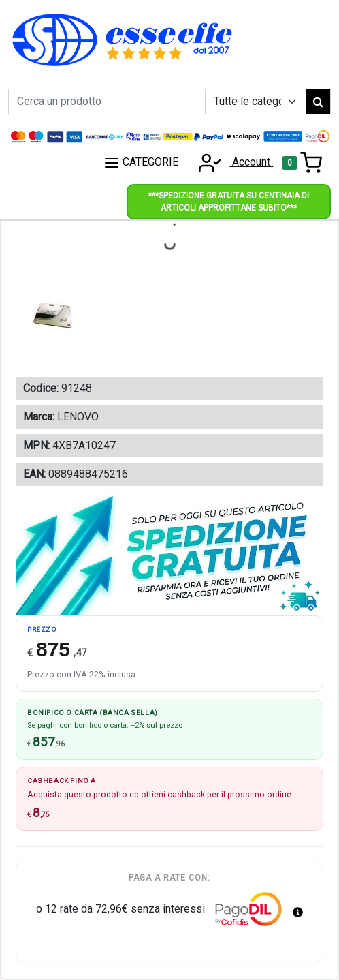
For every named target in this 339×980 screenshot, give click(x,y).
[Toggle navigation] (302, 163)
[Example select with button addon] (256, 102)
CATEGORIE (141, 163)
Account (231, 162)
